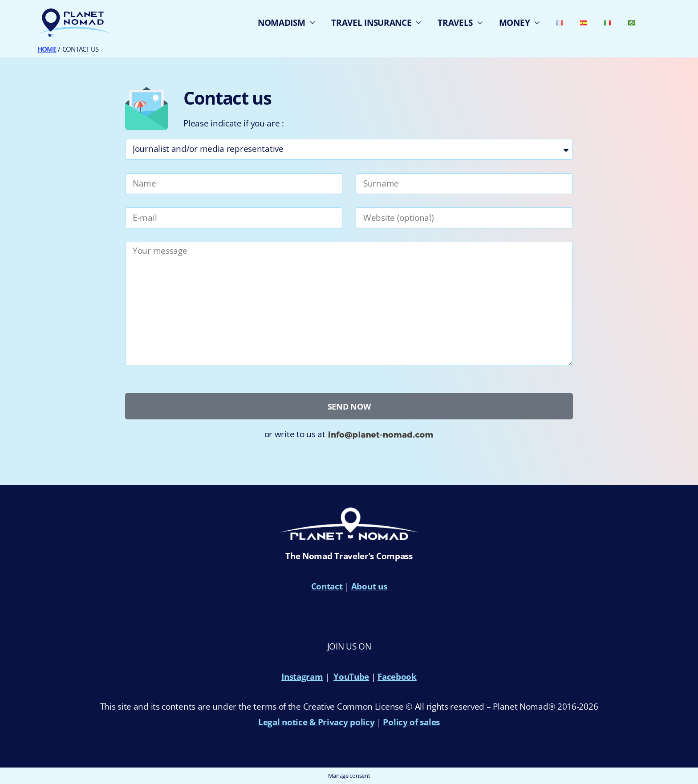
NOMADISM (282, 23)
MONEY (515, 23)
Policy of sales (411, 722)
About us (369, 586)
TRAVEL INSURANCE (371, 23)
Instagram (302, 677)
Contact (327, 586)
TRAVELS (455, 23)
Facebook (397, 677)
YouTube (351, 677)
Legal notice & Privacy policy (316, 722)
